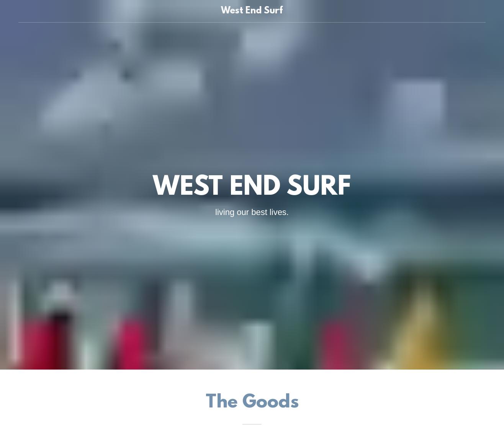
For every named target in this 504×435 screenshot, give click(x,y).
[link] (252, 11)
